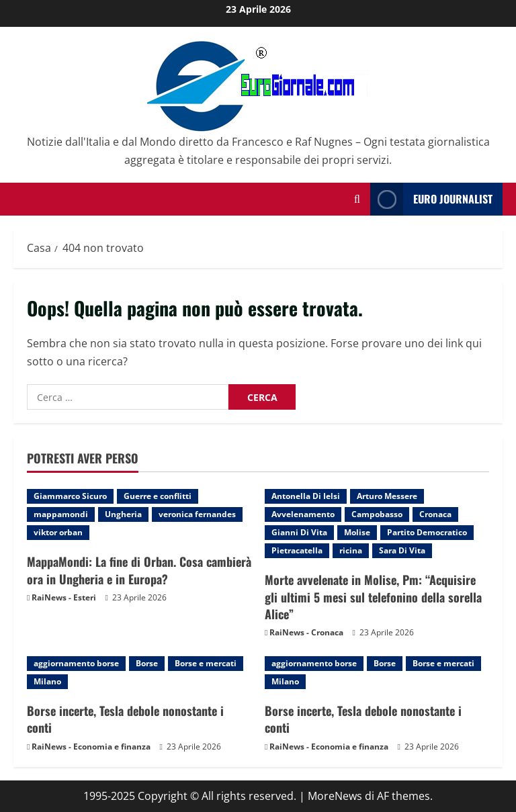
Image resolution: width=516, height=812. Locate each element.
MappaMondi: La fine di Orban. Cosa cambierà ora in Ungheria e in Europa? (139, 570)
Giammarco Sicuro (70, 496)
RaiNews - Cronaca (306, 632)
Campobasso (377, 514)
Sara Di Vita (402, 550)
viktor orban (58, 532)
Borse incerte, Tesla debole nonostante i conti (125, 719)
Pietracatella (297, 550)
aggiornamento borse (76, 663)
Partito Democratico (427, 532)
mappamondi (61, 514)
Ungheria (123, 514)
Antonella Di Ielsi (306, 496)
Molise (357, 532)
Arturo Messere (387, 496)
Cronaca (435, 514)
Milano (47, 681)
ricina (351, 550)
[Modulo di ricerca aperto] (357, 199)
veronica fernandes (197, 514)
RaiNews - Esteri (64, 597)
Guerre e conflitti (158, 496)
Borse (147, 663)
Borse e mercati (206, 663)
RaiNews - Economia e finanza (91, 747)
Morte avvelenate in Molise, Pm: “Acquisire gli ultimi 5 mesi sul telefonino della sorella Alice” (373, 596)
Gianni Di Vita (299, 532)
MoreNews (335, 796)
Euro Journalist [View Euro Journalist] (431, 199)
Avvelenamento (303, 514)
